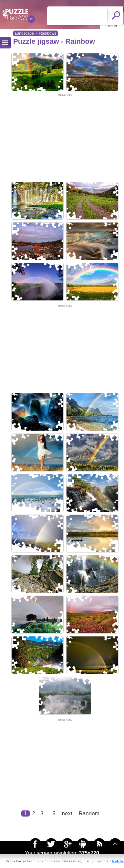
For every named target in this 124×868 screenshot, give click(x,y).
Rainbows (48, 33)
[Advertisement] (61, 138)
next (67, 813)
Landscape (24, 33)
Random (89, 813)
